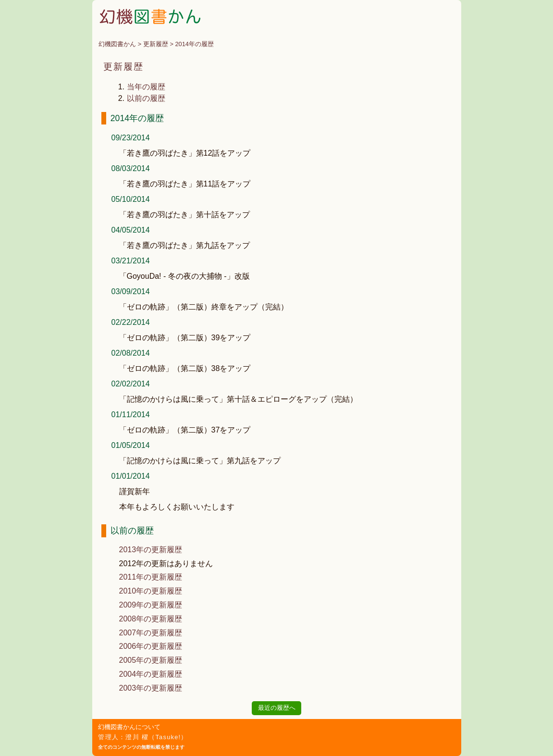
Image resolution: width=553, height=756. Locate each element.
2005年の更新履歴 (151, 660)
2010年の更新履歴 (151, 591)
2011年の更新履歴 (151, 577)
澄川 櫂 (137, 737)
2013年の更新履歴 (151, 550)
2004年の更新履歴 (151, 674)
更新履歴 (156, 44)
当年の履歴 (146, 87)
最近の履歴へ (277, 708)
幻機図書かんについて (129, 727)
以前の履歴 (146, 98)
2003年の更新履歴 (151, 688)
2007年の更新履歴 (151, 633)
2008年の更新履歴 (151, 619)
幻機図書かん (117, 44)
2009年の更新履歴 (151, 605)
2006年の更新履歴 (151, 646)
